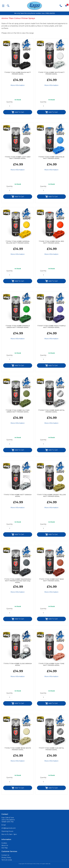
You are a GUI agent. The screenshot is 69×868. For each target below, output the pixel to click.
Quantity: (10, 102)
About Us (5, 845)
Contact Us (5, 855)
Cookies (4, 843)
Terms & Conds (7, 860)
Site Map (5, 848)
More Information (18, 85)
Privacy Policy (6, 858)
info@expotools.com (9, 828)
